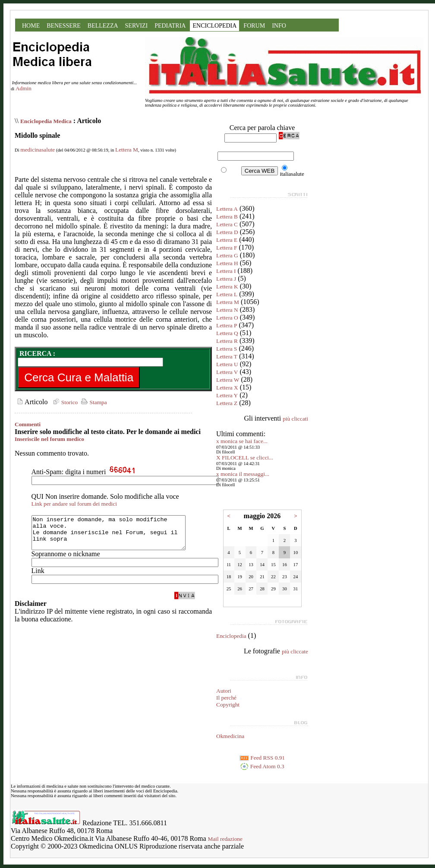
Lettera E (227, 240)
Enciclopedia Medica (46, 121)
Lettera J (226, 279)
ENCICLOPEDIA (214, 26)
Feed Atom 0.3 (262, 766)
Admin (24, 88)
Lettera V (227, 372)
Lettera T (227, 356)
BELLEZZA (103, 26)
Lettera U (227, 364)
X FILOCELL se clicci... (245, 458)
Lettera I (226, 271)
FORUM (254, 26)
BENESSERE (64, 26)
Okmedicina (230, 736)
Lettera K (227, 287)
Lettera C (227, 224)
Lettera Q (227, 333)
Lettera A (227, 209)
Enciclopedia (231, 636)
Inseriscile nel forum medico (49, 439)
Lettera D (227, 232)
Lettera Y (227, 395)
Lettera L (227, 294)
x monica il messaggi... (243, 474)
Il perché (226, 698)
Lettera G (227, 255)
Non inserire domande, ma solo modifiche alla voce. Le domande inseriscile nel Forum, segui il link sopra (118, 536)
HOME (31, 26)
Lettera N (227, 310)
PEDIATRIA (170, 26)
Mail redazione (225, 839)
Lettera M (127, 150)
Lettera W (228, 380)
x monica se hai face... (242, 441)
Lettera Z (227, 403)
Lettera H (227, 263)
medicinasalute (38, 150)
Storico (64, 402)
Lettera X (227, 388)
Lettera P (227, 325)
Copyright (228, 705)
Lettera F (227, 248)
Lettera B (227, 217)
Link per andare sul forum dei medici (74, 504)
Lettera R (227, 341)
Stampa (93, 402)
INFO (279, 26)
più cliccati (295, 419)
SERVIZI (137, 26)
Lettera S (227, 349)
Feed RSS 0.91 (262, 758)
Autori (224, 691)
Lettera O (227, 318)
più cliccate (295, 651)
